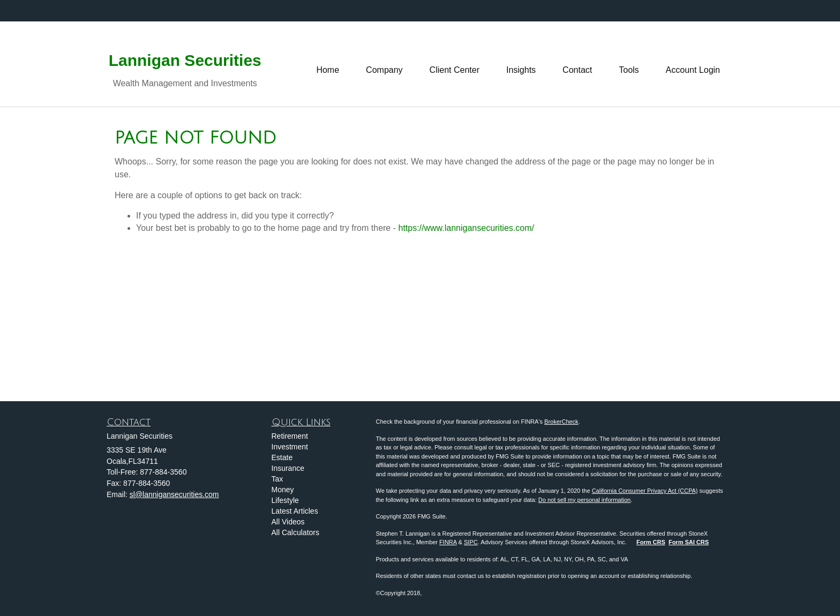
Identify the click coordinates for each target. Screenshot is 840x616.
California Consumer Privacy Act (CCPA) (645, 491)
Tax (277, 479)
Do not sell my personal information (584, 500)
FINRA (448, 542)
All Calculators (295, 532)
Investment (290, 447)
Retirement (290, 436)
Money (283, 490)
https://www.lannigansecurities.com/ (466, 228)
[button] (384, 64)
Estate (282, 457)
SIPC (471, 542)
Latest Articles (295, 511)
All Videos (288, 522)
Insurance (288, 468)
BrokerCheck (561, 422)
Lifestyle (285, 500)
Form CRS (651, 542)
